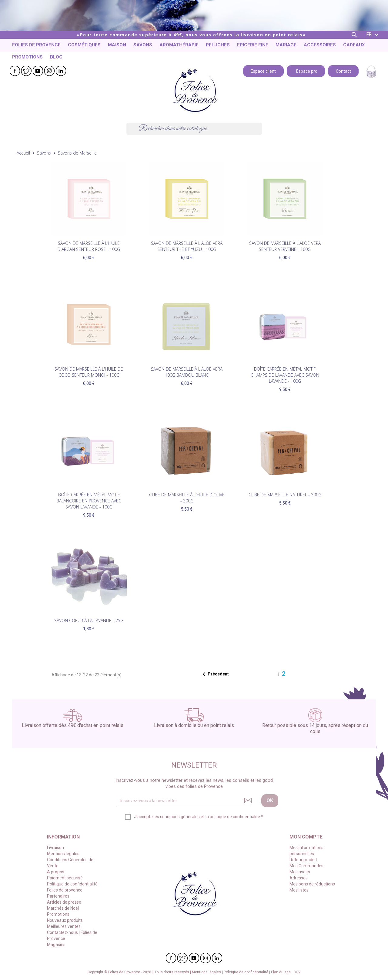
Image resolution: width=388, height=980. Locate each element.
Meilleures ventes (64, 926)
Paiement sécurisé (65, 878)
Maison (117, 45)
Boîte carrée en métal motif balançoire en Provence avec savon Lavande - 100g (89, 501)
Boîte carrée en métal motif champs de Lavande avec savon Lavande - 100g (285, 375)
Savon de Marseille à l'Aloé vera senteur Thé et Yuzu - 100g (187, 246)
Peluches (218, 45)
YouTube (38, 71)
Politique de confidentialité (72, 884)
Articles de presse (64, 902)
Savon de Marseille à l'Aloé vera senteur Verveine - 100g (285, 246)
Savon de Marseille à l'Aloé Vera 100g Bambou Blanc (187, 372)
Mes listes (299, 890)
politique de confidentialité (235, 817)
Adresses (299, 878)
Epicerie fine (253, 45)
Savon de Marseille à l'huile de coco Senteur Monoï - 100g (89, 372)
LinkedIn (61, 71)
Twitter (26, 71)
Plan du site (281, 972)
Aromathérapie (179, 45)
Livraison (55, 848)
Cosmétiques (84, 45)
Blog (56, 57)
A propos (56, 872)
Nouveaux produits (65, 920)
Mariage (286, 45)
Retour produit (303, 860)
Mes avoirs (300, 872)
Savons (143, 45)
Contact (343, 71)
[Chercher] (194, 129)
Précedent (215, 674)
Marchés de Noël (63, 908)
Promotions (27, 57)
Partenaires (58, 896)
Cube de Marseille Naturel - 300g (285, 495)
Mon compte (306, 837)
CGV (297, 972)
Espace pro (306, 71)
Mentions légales (63, 854)
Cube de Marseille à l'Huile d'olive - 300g (187, 498)
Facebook (15, 71)
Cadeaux (354, 45)
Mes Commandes (306, 866)
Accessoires (320, 45)
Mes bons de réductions (312, 884)
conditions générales (180, 817)
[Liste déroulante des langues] (373, 35)
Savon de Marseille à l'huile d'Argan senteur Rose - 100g (89, 246)
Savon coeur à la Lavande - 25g (89, 620)
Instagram (49, 71)
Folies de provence (36, 45)
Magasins (56, 945)
